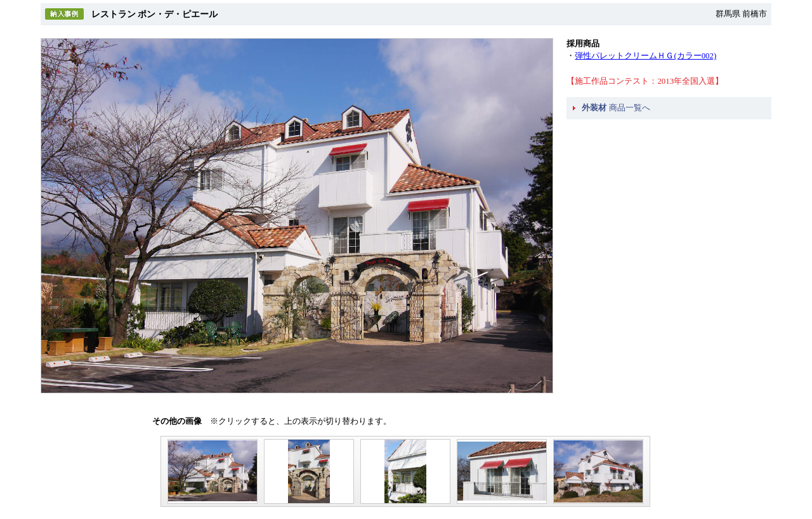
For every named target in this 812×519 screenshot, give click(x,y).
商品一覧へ (616, 108)
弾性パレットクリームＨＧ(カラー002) (645, 56)
